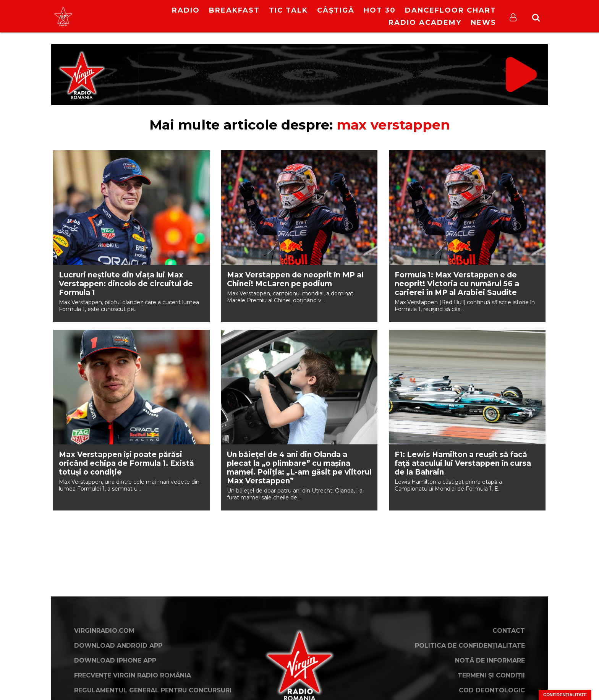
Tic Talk (288, 10)
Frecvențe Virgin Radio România (133, 675)
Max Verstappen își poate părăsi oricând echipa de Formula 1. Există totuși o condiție (126, 463)
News (483, 23)
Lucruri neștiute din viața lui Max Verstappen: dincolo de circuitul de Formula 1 (126, 284)
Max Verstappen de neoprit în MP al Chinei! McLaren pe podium (295, 279)
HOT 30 (380, 10)
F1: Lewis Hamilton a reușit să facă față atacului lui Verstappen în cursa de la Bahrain (463, 463)
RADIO (186, 10)
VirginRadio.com (104, 631)
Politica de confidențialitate (470, 646)
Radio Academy (425, 23)
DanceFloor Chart (451, 10)
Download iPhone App (115, 660)
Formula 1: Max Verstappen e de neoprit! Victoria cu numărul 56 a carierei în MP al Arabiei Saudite (457, 284)
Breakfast (234, 10)
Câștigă (336, 10)
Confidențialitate (565, 695)
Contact (509, 631)
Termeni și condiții (491, 675)
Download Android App (118, 646)
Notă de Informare (490, 660)
